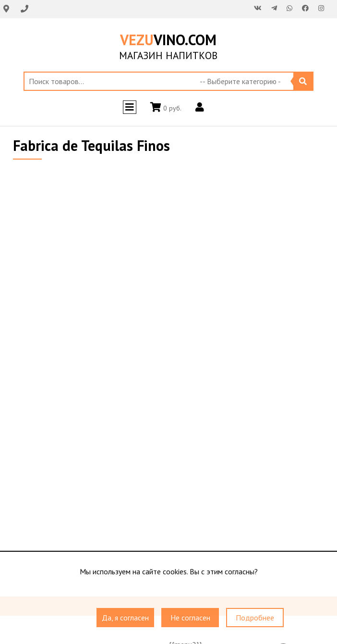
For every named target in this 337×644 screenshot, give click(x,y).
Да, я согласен (125, 618)
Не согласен (190, 618)
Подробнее (255, 618)
